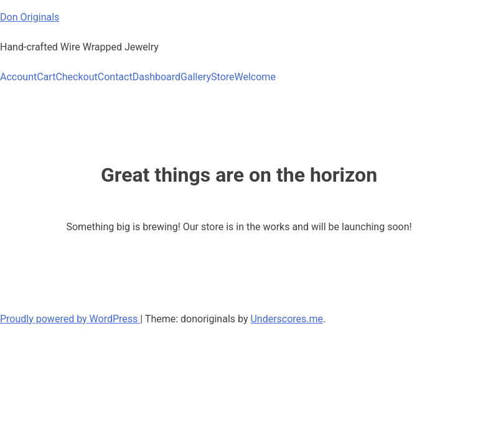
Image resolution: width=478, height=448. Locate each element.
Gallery (196, 77)
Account (18, 77)
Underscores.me (287, 319)
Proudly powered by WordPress (70, 319)
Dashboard (157, 77)
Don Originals (30, 17)
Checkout (76, 77)
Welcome (255, 77)
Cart (46, 77)
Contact (115, 77)
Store (223, 77)
